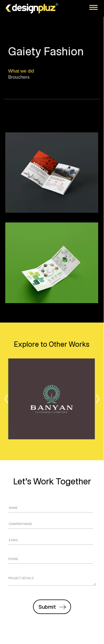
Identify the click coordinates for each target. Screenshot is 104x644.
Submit (47, 607)
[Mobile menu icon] (93, 7)
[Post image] (52, 399)
